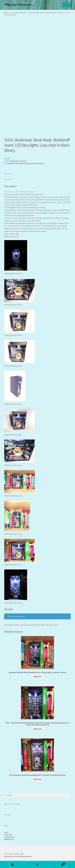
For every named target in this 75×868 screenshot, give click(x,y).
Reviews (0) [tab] (8, 179)
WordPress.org (9, 839)
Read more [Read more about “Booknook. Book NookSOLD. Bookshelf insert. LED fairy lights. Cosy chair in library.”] (37, 677)
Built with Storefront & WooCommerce (18, 856)
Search (37, 865)
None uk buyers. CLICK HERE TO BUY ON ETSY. (20, 192)
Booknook (31, 163)
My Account (12, 865)
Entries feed (8, 835)
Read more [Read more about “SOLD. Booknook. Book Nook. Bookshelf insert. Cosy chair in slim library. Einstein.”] (37, 779)
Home (8, 13)
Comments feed (9, 837)
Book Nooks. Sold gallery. (20, 13)
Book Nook (11, 163)
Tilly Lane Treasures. (18, 5)
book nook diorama (21, 163)
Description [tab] (8, 173)
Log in (6, 832)
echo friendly (39, 163)
